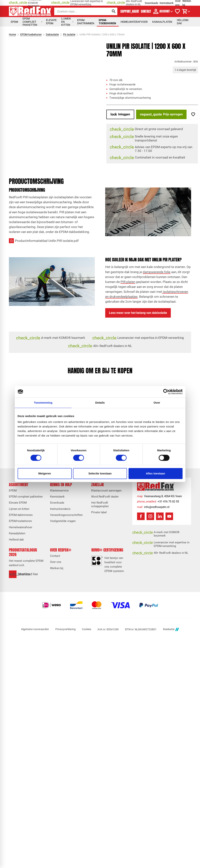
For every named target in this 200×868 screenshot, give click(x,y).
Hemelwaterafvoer (134, 22)
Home (12, 34)
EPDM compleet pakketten (32, 22)
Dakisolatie (52, 34)
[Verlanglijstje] (177, 11)
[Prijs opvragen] (161, 114)
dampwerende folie (157, 272)
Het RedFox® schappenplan (100, 504)
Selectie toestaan (100, 473)
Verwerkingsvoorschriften (66, 515)
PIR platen (128, 282)
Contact (55, 556)
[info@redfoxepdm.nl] (153, 507)
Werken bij (57, 568)
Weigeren (44, 473)
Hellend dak (183, 22)
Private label (99, 512)
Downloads (151, 3)
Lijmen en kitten (67, 22)
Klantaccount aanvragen (106, 491)
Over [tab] (157, 403)
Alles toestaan (155, 473)
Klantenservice (59, 491)
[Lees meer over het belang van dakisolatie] (138, 313)
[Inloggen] (120, 114)
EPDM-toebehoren (107, 22)
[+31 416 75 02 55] (158, 502)
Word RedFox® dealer (105, 497)
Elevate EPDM (51, 22)
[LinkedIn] (160, 516)
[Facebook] (141, 516)
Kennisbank (167, 3)
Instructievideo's (60, 509)
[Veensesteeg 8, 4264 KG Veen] (159, 496)
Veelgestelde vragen (63, 521)
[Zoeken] (79, 11)
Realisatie (171, 629)
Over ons (56, 562)
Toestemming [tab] (43, 403)
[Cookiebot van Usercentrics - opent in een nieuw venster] (166, 392)
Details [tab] (100, 403)
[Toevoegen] (193, 114)
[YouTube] (169, 516)
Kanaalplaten (162, 22)
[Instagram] (150, 516)
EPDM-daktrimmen (86, 22)
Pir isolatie (69, 34)
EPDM (14, 22)
